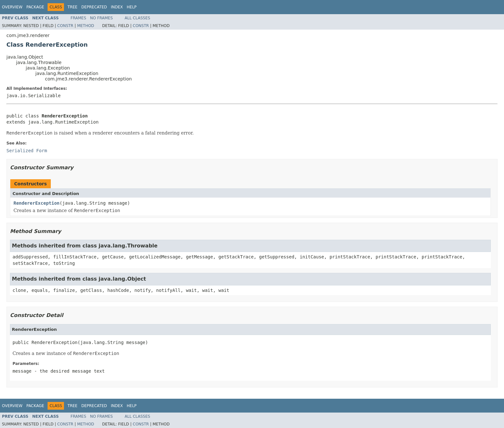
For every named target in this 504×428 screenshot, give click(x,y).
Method (86, 26)
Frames (79, 18)
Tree (72, 7)
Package (35, 7)
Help (132, 7)
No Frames (101, 18)
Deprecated (94, 7)
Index (117, 7)
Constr (65, 26)
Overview (12, 7)
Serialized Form (27, 151)
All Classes (137, 18)
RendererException (36, 203)
